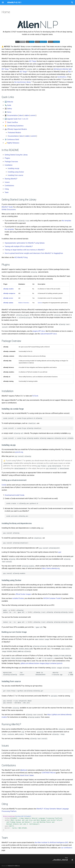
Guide (9, 105)
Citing (7, 189)
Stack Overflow (12, 122)
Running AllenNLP (11, 179)
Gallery (10, 109)
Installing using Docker (16, 172)
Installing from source (15, 175)
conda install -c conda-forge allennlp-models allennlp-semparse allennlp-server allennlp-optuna (38, 438)
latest (21, 115)
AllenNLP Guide (7, 207)
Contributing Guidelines (15, 126)
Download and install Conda (14, 495)
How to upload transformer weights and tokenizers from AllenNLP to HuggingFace (34, 253)
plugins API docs (39, 331)
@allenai (24, 770)
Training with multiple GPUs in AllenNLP (19, 246)
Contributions (9, 186)
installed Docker (18, 598)
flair (69, 72)
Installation (9, 165)
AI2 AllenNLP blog (21, 257)
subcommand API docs (49, 334)
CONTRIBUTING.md (49, 773)
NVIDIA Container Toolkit (52, 598)
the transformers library (23, 82)
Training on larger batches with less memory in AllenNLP (25, 250)
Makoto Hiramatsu (24, 303)
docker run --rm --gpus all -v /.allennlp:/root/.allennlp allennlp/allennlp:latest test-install (38, 622)
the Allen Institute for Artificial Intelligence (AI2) (52, 842)
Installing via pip (13, 168)
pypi (60, 552)
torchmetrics (62, 77)
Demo (9, 112)
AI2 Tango (33, 61)
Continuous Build (13, 139)
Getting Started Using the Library (16, 155)
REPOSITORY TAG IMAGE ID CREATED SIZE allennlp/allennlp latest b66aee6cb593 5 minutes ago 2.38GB (38, 674)
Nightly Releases (13, 143)
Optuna (40, 303)
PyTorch (35, 396)
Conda (4, 485)
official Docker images (23, 594)
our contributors (67, 848)
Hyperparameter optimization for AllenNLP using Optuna (25, 243)
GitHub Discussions (9, 210)
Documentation (12, 115)
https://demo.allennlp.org (51, 568)
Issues (7, 182)
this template (66, 221)
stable (27, 115)
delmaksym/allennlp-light (63, 69)
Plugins (7, 158)
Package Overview (11, 162)
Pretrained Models (14, 133)
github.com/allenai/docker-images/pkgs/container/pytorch (41, 663)
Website (10, 102)
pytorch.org (19, 452)
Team (7, 192)
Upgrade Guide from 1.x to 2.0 (18, 119)
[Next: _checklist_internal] (62, 859)
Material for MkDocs (14, 866)
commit (33, 115)
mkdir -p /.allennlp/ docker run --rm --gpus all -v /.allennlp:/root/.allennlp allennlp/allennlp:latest (38, 611)
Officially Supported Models (17, 129)
